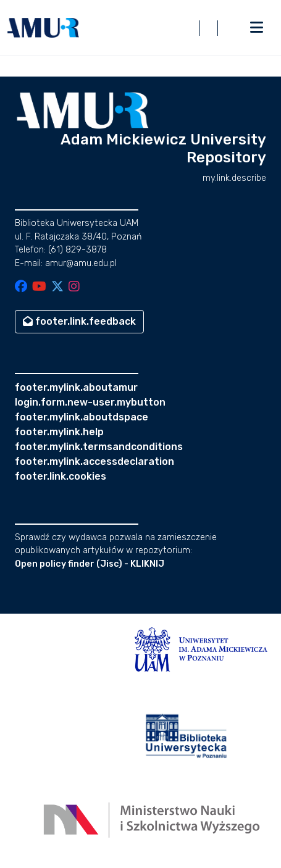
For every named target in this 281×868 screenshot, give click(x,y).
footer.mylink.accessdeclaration (94, 461)
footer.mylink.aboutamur (76, 387)
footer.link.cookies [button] (61, 476)
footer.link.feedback (79, 321)
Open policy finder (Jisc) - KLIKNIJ (90, 564)
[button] (43, 28)
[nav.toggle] (256, 28)
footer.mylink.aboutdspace (82, 417)
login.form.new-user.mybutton (90, 402)
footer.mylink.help (59, 432)
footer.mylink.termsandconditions (99, 447)
